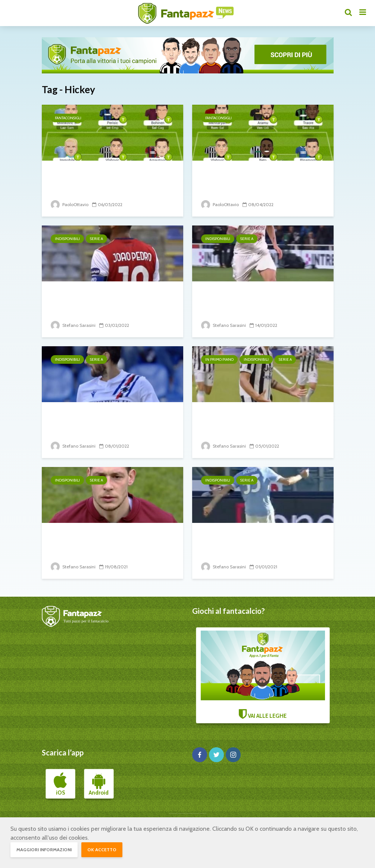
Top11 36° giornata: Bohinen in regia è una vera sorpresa (108, 178)
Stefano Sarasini (73, 325)
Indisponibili (67, 239)
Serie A (96, 239)
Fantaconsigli (68, 118)
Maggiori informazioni (44, 850)
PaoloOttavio (70, 204)
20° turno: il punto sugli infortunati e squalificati (245, 420)
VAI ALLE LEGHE (263, 675)
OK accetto (102, 850)
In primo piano (219, 359)
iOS (60, 784)
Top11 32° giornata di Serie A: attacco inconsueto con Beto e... (260, 178)
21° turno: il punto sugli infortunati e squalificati (95, 420)
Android (99, 784)
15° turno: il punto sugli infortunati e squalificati (245, 541)
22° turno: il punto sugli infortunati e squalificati (245, 299)
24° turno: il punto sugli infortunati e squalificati (95, 299)
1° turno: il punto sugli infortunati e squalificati (111, 541)
